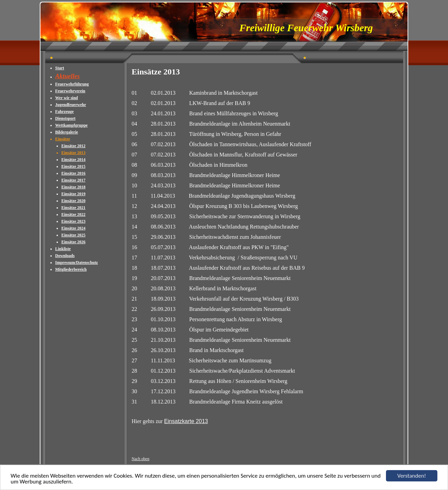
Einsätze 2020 (73, 201)
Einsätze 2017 (73, 180)
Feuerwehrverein (70, 91)
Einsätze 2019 (73, 194)
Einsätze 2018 (73, 187)
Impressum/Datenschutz (76, 262)
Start (60, 68)
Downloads (65, 256)
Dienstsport (65, 118)
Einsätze (63, 139)
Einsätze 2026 (73, 242)
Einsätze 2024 (73, 228)
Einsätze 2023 (73, 221)
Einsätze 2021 (73, 208)
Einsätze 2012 (73, 146)
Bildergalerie (67, 132)
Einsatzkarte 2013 (186, 421)
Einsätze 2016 (73, 173)
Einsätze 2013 (73, 153)
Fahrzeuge (64, 112)
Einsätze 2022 (73, 214)
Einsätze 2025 (73, 235)
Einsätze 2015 (73, 166)
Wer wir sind (66, 98)
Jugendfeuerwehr (71, 105)
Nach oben (141, 459)
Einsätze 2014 (73, 160)
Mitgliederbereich (71, 269)
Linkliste (63, 249)
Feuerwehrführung (72, 84)
